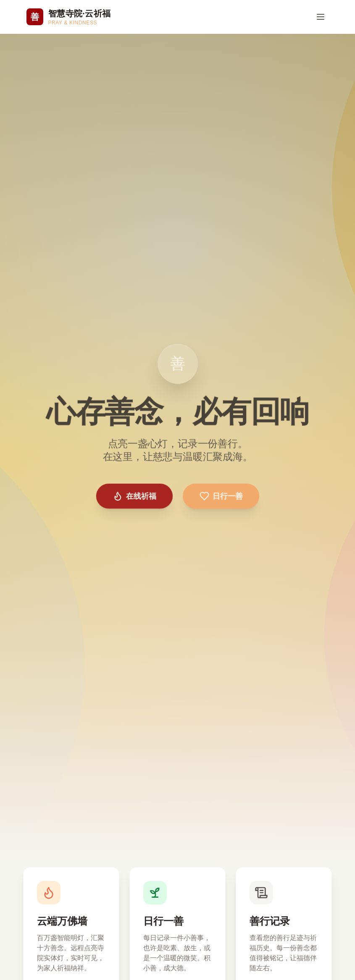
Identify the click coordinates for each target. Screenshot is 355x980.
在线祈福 (135, 495)
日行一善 (220, 495)
